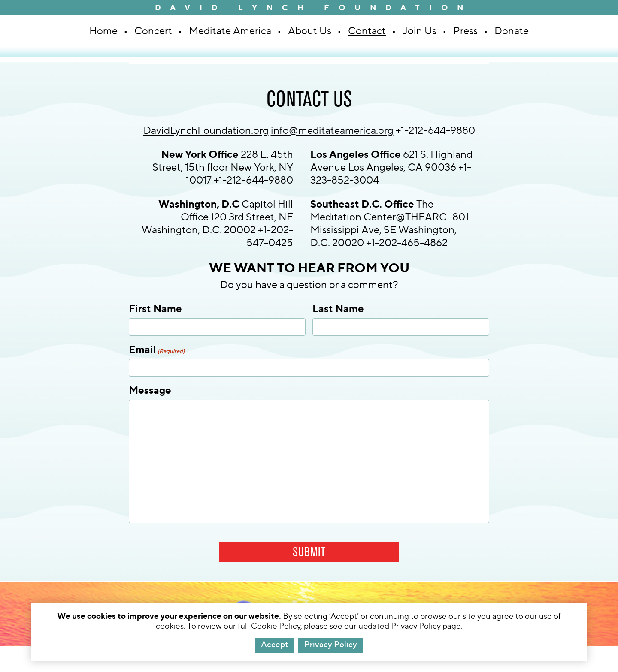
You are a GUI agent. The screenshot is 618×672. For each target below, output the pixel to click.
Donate (512, 31)
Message (150, 390)
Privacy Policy (331, 644)
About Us (310, 31)
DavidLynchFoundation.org (206, 130)
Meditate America (230, 31)
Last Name (338, 308)
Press (465, 31)
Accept (274, 644)
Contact (367, 31)
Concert (153, 31)
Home (103, 31)
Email (157, 349)
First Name (155, 308)
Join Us (420, 31)
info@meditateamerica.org (332, 130)
